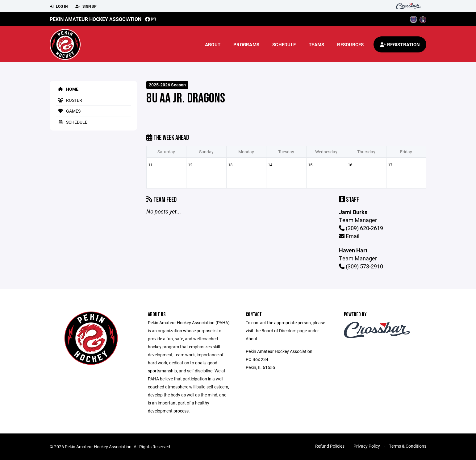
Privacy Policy (367, 446)
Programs (246, 44)
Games (68, 111)
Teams (316, 44)
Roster (69, 100)
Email (349, 236)
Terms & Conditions (408, 446)
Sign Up (86, 6)
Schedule (284, 44)
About (213, 44)
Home (67, 89)
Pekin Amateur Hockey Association (96, 19)
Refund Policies (330, 446)
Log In (59, 6)
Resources (350, 44)
